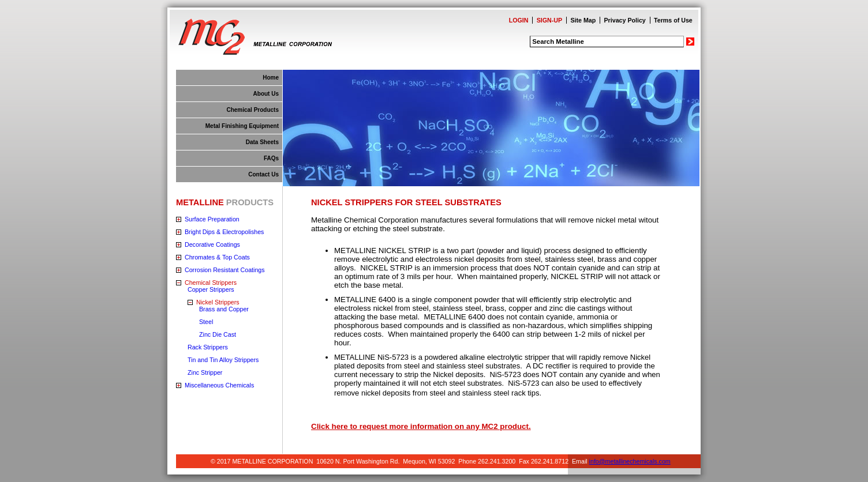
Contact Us (263, 174)
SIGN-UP (549, 20)
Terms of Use (673, 20)
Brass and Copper (224, 309)
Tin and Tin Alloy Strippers (223, 360)
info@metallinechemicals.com (630, 461)
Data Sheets (262, 142)
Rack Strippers (208, 347)
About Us (266, 94)
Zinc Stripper (205, 372)
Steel (206, 322)
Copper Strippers (211, 289)
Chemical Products (252, 110)
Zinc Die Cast (218, 334)
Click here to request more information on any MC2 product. (421, 426)
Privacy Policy (625, 20)
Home (271, 78)
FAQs (271, 158)
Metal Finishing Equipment (242, 126)
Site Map (583, 20)
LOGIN (519, 20)
